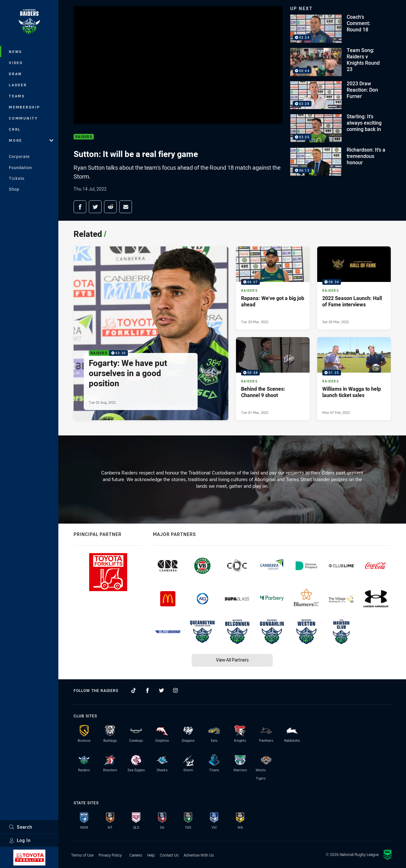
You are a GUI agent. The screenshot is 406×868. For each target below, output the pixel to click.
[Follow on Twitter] (161, 690)
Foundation (20, 167)
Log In (20, 840)
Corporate (19, 156)
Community (23, 118)
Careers (136, 855)
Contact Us (169, 855)
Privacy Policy (110, 855)
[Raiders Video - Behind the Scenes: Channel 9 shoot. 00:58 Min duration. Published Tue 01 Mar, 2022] (273, 379)
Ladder (18, 85)
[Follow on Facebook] (147, 690)
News (16, 52)
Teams (17, 96)
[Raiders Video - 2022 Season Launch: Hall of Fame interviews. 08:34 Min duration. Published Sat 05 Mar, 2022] (354, 288)
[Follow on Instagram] (175, 690)
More (31, 140)
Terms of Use (82, 855)
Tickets (17, 178)
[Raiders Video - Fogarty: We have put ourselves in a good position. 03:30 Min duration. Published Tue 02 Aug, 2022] (151, 333)
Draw (16, 74)
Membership (25, 107)
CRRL (15, 129)
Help (151, 855)
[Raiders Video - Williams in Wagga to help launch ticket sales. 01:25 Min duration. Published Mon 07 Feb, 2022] (354, 379)
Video (16, 63)
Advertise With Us (199, 855)
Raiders (84, 137)
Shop (14, 189)
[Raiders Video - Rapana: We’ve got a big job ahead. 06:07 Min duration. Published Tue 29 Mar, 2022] (273, 288)
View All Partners (232, 660)
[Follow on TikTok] (134, 690)
